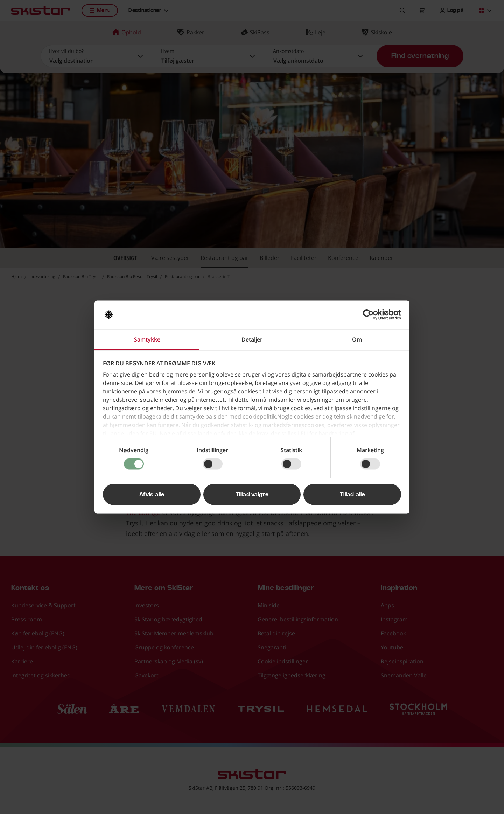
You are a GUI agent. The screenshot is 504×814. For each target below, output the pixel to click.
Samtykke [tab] (147, 339)
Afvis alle (152, 495)
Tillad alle (352, 495)
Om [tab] (357, 339)
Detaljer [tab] (252, 339)
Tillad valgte (252, 495)
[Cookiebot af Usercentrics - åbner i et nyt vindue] (370, 315)
